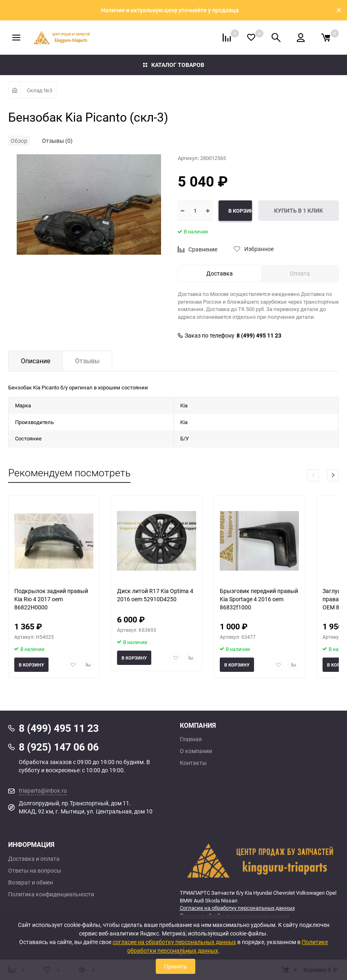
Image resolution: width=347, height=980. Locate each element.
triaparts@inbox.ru (43, 790)
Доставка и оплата (34, 859)
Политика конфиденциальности (51, 894)
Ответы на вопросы (35, 871)
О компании (196, 751)
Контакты (193, 763)
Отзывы (87, 361)
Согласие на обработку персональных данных (237, 908)
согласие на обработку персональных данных (174, 942)
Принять (176, 966)
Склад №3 (40, 90)
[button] (333, 475)
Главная (191, 739)
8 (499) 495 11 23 (259, 336)
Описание (35, 361)
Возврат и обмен (31, 882)
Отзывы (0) (57, 141)
